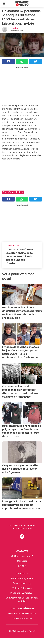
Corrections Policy (22, 583)
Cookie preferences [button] (22, 618)
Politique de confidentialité (22, 613)
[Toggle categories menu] (4, 3)
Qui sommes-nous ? (22, 556)
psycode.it (22, 566)
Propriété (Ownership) (22, 593)
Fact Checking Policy (22, 578)
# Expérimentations (13, 192)
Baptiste (15, 28)
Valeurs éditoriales (22, 588)
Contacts (22, 561)
